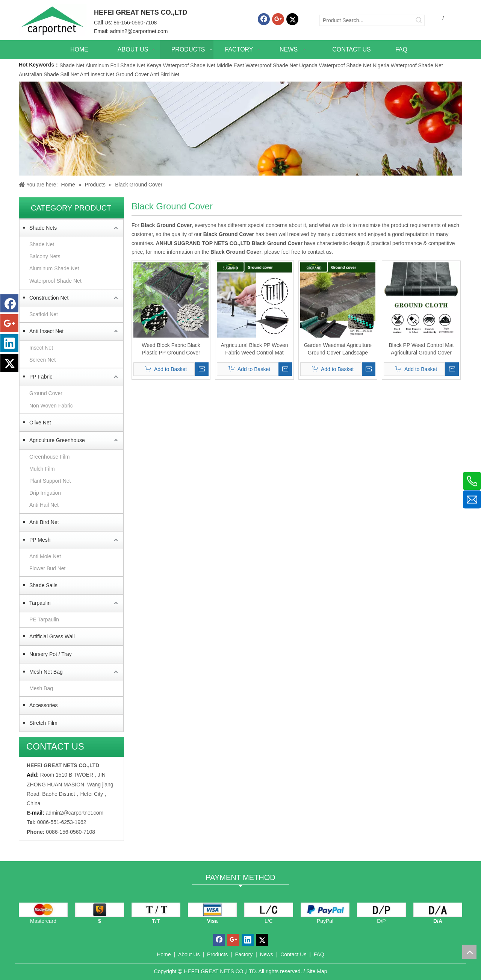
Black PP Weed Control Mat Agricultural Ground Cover (421, 349)
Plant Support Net (50, 481)
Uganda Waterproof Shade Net (335, 65)
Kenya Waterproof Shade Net (181, 65)
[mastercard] (43, 910)
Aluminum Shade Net (54, 268)
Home (164, 954)
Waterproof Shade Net (55, 281)
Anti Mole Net (45, 556)
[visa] (212, 910)
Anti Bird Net (165, 74)
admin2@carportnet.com (139, 31)
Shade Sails (43, 585)
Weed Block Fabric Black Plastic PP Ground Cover (171, 349)
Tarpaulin (40, 603)
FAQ (319, 954)
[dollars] (100, 910)
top (469, 952)
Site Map (317, 971)
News (267, 954)
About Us (189, 954)
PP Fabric (41, 377)
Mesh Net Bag (46, 672)
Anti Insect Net (97, 74)
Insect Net (41, 348)
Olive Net (40, 423)
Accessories (43, 705)
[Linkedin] (9, 343)
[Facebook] (264, 19)
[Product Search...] (367, 20)
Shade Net (72, 65)
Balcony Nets (45, 256)
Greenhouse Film (49, 457)
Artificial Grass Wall (52, 636)
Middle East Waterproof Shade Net (257, 65)
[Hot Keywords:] (419, 20)
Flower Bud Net (47, 568)
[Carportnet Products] (240, 129)
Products (217, 954)
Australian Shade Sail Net (49, 74)
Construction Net (49, 298)
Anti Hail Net (44, 505)
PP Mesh (40, 540)
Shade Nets (43, 228)
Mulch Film (42, 469)
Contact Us (293, 954)
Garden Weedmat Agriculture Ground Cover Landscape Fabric (338, 349)
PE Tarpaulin (44, 620)
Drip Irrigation (45, 493)
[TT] (156, 910)
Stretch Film (43, 723)
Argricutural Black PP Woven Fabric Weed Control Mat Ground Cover (254, 349)
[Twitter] (292, 19)
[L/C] (269, 910)
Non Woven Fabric (51, 406)
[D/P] (381, 910)
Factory (244, 954)
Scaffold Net (44, 314)
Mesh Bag (41, 688)
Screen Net (42, 360)
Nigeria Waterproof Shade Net (408, 65)
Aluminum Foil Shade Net (116, 65)
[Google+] (278, 19)
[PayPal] (325, 910)
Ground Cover (132, 74)
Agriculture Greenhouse (57, 440)
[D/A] (438, 910)
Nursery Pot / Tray (51, 654)
